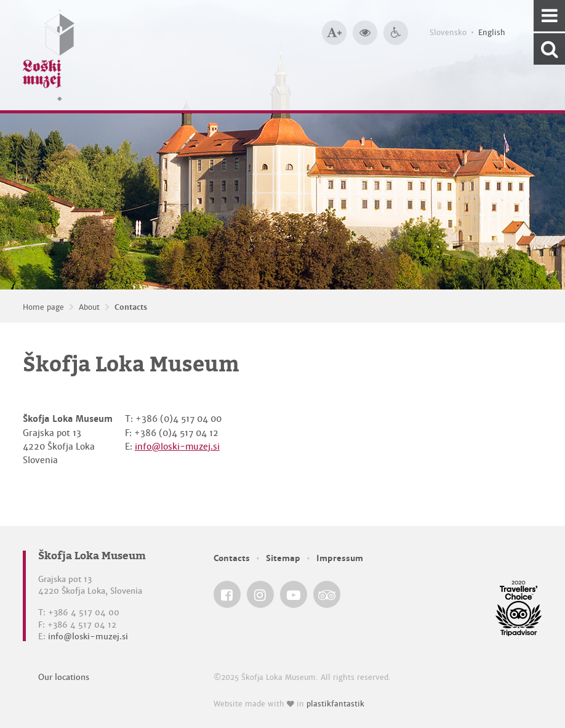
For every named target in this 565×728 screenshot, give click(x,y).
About (89, 307)
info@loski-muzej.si (177, 447)
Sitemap (283, 558)
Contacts (131, 307)
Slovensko (448, 33)
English (492, 33)
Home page (43, 307)
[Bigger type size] (334, 33)
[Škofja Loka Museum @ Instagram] (260, 594)
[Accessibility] (396, 33)
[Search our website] (549, 49)
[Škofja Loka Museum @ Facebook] (227, 594)
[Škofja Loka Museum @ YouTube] (294, 594)
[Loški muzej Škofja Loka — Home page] (49, 55)
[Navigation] (549, 16)
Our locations (64, 677)
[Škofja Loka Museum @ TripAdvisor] (327, 594)
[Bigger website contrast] (365, 33)
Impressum (340, 558)
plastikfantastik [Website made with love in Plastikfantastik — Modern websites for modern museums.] (335, 704)
